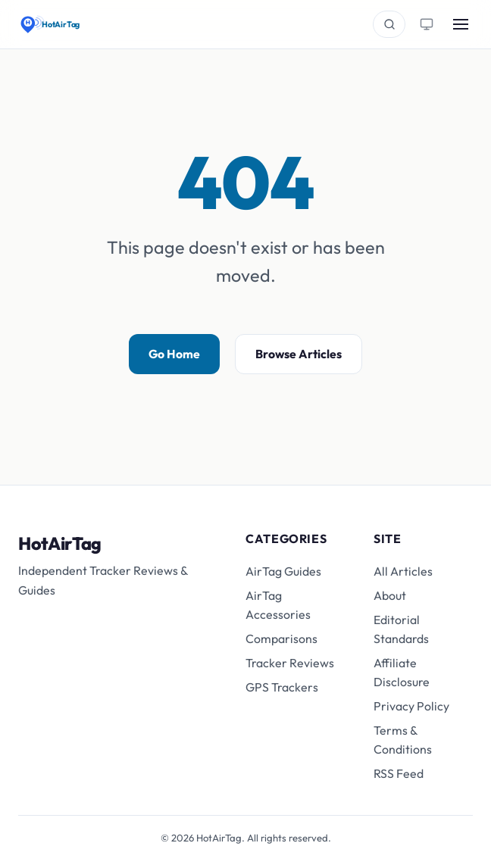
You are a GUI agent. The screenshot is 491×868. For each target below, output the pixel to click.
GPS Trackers (282, 687)
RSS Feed (399, 773)
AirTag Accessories (278, 605)
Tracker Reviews (290, 663)
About (390, 595)
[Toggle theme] (426, 24)
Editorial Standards (401, 629)
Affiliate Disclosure (402, 672)
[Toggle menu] (461, 24)
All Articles (403, 571)
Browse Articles (299, 354)
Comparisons (281, 639)
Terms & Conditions (403, 740)
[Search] (389, 24)
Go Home (174, 354)
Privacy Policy (411, 706)
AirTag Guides (283, 571)
